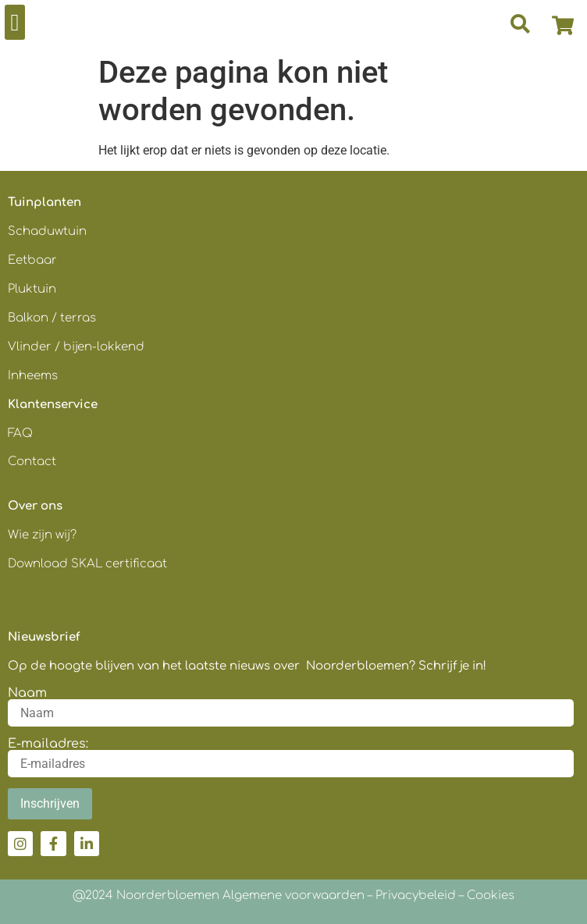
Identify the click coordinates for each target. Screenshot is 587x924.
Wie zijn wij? (42, 535)
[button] (15, 22)
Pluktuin (32, 289)
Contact (32, 462)
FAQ (20, 434)
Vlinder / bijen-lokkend (76, 347)
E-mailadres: (48, 744)
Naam (27, 693)
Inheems (33, 376)
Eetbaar (32, 260)
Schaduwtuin (47, 231)
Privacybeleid (416, 896)
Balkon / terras (52, 318)
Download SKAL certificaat (89, 564)
